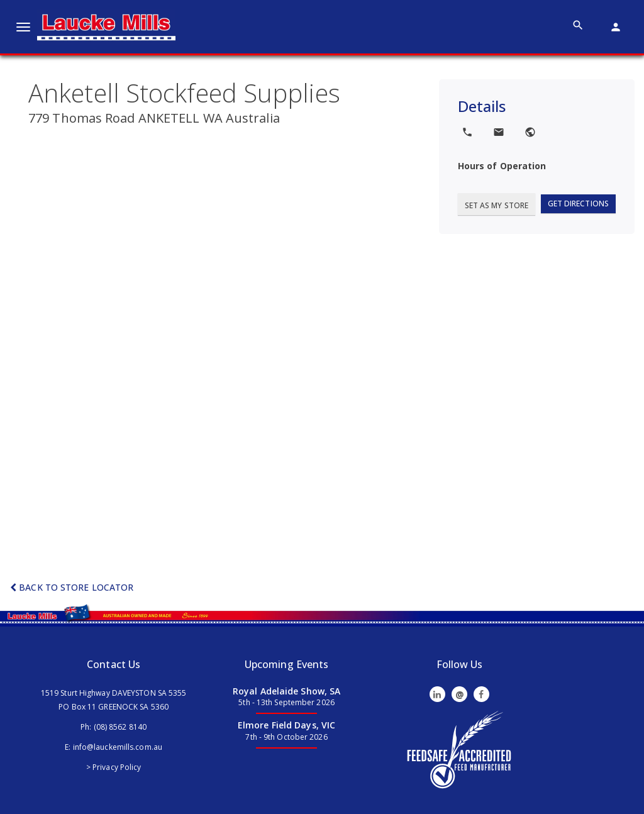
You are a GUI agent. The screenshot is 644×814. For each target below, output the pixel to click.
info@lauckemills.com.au (118, 747)
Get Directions (578, 203)
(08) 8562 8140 (120, 727)
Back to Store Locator (72, 587)
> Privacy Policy (114, 767)
